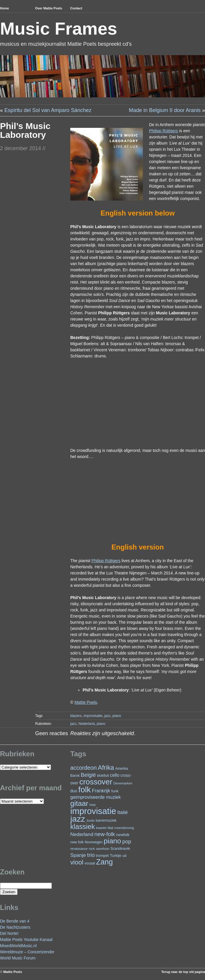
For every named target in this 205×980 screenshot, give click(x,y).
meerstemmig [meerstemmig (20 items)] (124, 828)
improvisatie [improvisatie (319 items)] (93, 811)
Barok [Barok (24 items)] (75, 776)
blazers (76, 716)
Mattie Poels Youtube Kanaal (26, 940)
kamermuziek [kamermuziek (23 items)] (106, 820)
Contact (76, 8)
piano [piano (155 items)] (112, 841)
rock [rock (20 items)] (92, 849)
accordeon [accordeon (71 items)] (83, 768)
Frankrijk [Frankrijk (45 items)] (101, 791)
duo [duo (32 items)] (74, 791)
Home (5, 8)
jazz (107, 716)
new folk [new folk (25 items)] (77, 842)
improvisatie (93, 716)
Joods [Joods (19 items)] (90, 820)
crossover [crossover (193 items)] (96, 782)
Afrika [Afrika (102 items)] (106, 768)
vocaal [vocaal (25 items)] (90, 863)
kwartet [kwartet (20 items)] (101, 828)
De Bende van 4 (15, 921)
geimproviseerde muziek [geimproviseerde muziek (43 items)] (95, 797)
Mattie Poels (13, 972)
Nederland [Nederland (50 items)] (82, 834)
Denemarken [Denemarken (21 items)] (123, 783)
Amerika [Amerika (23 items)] (122, 769)
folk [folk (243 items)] (84, 790)
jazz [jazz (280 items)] (78, 819)
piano (117, 716)
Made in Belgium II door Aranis (165, 110)
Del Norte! (9, 933)
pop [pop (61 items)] (127, 842)
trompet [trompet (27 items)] (102, 856)
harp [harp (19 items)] (92, 805)
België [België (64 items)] (88, 775)
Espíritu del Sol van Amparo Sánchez (48, 110)
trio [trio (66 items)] (91, 855)
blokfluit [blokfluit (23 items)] (103, 776)
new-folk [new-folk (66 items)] (105, 834)
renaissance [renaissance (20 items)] (79, 849)
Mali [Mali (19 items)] (110, 828)
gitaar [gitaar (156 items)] (79, 803)
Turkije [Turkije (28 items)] (116, 856)
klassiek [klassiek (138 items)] (83, 827)
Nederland (87, 724)
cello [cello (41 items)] (115, 775)
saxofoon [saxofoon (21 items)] (103, 849)
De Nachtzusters (15, 927)
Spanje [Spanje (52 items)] (78, 855)
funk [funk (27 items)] (115, 791)
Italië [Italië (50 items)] (122, 812)
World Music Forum (18, 958)
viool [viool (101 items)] (77, 862)
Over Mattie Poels (49, 8)
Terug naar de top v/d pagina (183, 972)
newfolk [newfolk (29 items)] (123, 835)
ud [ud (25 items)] (124, 856)
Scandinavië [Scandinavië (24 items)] (120, 849)
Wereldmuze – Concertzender (27, 952)
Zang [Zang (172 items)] (104, 862)
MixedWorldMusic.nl (18, 946)
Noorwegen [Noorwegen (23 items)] (94, 842)
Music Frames (59, 29)
